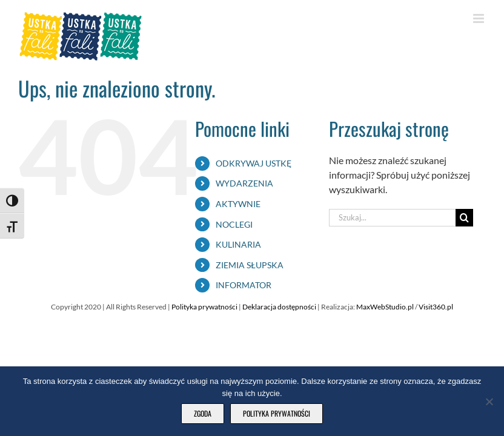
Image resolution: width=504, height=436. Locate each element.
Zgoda (203, 413)
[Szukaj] (464, 218)
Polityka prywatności (205, 307)
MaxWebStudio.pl (385, 307)
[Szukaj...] (392, 218)
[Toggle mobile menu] (479, 18)
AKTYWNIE (238, 204)
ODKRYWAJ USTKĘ (254, 163)
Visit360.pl (436, 307)
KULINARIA (238, 244)
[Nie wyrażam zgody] (489, 401)
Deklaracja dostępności (280, 307)
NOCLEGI (234, 224)
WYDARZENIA (244, 183)
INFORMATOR (244, 285)
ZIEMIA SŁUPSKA (250, 265)
